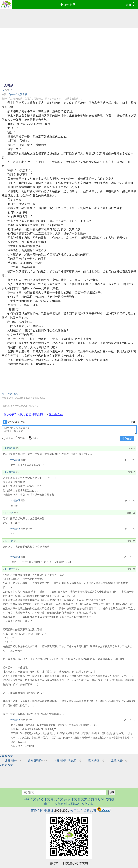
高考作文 (44, 799)
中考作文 (30, 799)
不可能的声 (10, 448)
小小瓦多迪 (15, 460)
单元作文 (57, 799)
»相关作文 (6, 765)
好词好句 (98, 799)
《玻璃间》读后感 (68, 760)
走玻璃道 (119, 760)
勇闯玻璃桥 (37, 760)
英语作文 (71, 799)
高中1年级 (7, 394)
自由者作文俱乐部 (18, 94)
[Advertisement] (69, 55)
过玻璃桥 (13, 760)
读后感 (109, 799)
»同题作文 (6, 756)
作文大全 (84, 799)
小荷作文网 (68, 5)
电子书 (49, 804)
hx (3, 90)
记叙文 (16, 394)
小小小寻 (9, 513)
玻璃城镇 (96, 760)
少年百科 (61, 804)
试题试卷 (74, 804)
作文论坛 (88, 804)
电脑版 (49, 811)
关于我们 (76, 811)
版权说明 (90, 811)
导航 (131, 4)
